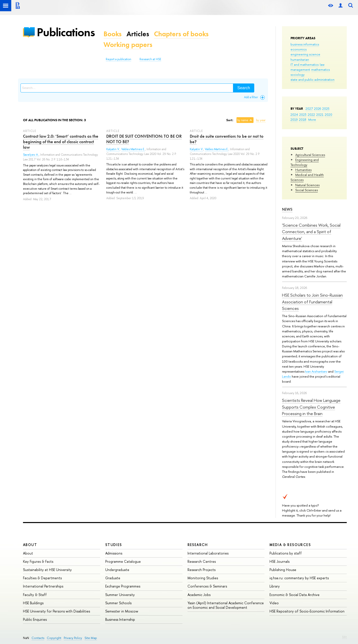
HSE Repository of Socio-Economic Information (307, 611)
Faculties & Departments (42, 578)
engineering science (305, 54)
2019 (294, 119)
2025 (326, 108)
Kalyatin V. (113, 149)
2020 (328, 114)
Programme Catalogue (123, 561)
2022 (311, 114)
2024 (294, 114)
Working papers (128, 45)
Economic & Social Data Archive (294, 595)
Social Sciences (306, 190)
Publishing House (283, 570)
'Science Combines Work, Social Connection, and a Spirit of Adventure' (311, 232)
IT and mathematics (304, 64)
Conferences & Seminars (207, 586)
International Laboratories (208, 553)
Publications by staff (286, 553)
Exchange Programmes (123, 586)
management (300, 69)
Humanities (303, 170)
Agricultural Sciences (310, 155)
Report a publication (118, 59)
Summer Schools (118, 603)
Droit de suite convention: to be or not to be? (227, 139)
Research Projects (201, 570)
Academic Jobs (199, 595)
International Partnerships (43, 586)
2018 (303, 119)
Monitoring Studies (203, 578)
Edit (344, 637)
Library (275, 586)
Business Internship (120, 619)
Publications (66, 32)
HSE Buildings (33, 603)
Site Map (91, 638)
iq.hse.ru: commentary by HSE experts (299, 578)
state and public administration (312, 79)
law (322, 64)
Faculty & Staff (35, 595)
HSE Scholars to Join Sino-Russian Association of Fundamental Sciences (312, 302)
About (30, 545)
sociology (297, 74)
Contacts (38, 638)
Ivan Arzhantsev (316, 371)
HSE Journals (279, 561)
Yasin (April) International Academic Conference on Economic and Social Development (226, 605)
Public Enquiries (35, 619)
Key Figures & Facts (38, 561)
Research (198, 545)
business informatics (305, 44)
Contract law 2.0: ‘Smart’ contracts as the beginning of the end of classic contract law (61, 142)
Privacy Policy (73, 638)
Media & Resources (290, 545)
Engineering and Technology (305, 162)
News (287, 209)
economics (298, 49)
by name (243, 120)
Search (244, 88)
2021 (320, 114)
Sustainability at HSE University (47, 570)
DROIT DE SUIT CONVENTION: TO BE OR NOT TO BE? (144, 139)
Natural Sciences (307, 185)
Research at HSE (150, 59)
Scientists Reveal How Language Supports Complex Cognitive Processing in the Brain (311, 407)
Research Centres (202, 561)
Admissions (114, 553)
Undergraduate (117, 570)
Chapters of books (181, 34)
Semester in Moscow (122, 611)
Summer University (120, 595)
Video (274, 603)
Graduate (113, 578)
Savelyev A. (31, 155)
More (312, 119)
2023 (303, 114)
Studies (114, 545)
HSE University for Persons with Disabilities (56, 611)
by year (261, 120)
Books (112, 34)
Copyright (54, 638)
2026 (317, 108)
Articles (138, 34)
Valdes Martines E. (133, 149)
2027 (309, 108)
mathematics (320, 69)
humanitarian (300, 59)
